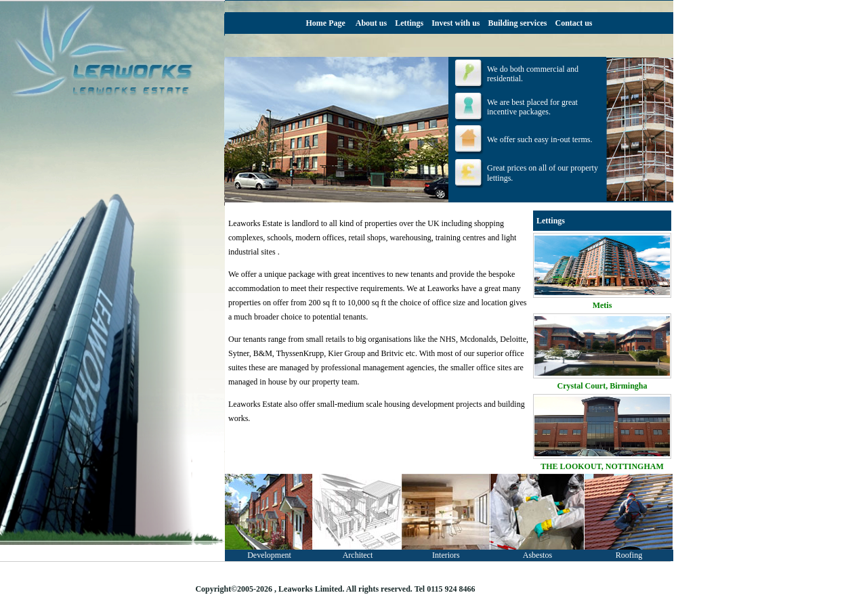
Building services (518, 23)
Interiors (446, 555)
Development (269, 555)
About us (371, 23)
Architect (358, 555)
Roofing (629, 555)
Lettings (409, 23)
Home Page (325, 23)
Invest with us (456, 23)
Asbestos (537, 555)
